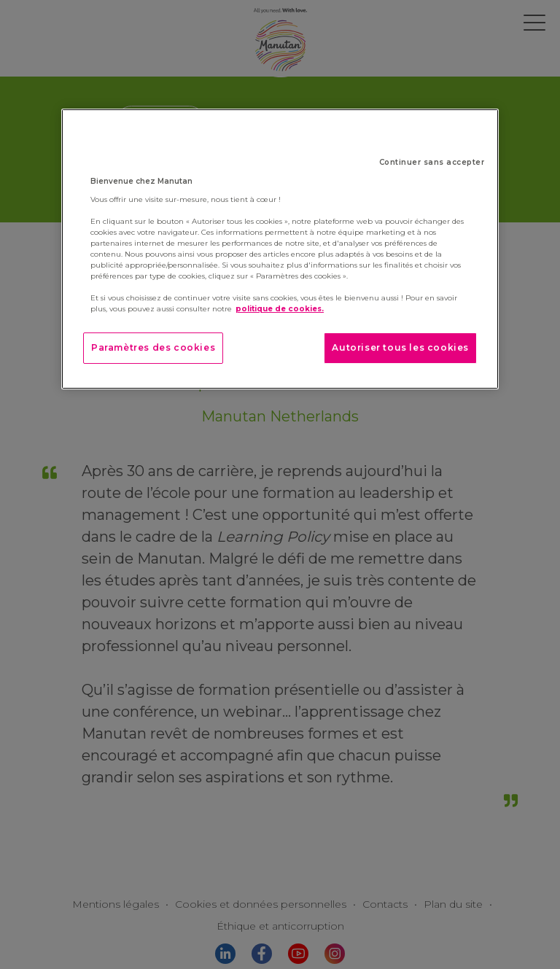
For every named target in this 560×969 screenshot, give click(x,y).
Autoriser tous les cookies (400, 347)
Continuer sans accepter (432, 162)
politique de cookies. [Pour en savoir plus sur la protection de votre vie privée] (280, 309)
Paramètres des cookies (153, 347)
